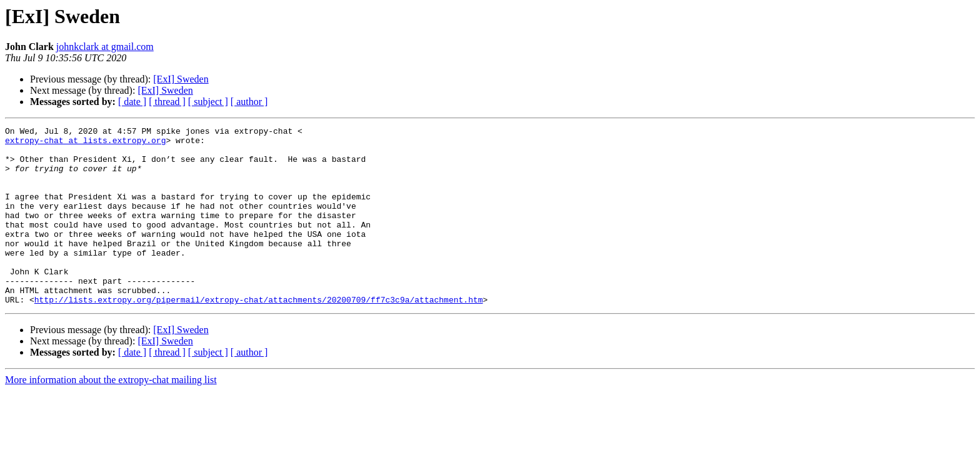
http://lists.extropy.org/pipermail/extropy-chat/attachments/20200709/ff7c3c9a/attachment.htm (259, 335)
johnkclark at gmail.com (105, 47)
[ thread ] (167, 102)
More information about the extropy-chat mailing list (111, 415)
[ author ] (249, 102)
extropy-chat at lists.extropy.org (85, 144)
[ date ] (132, 102)
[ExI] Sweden (181, 79)
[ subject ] (208, 102)
